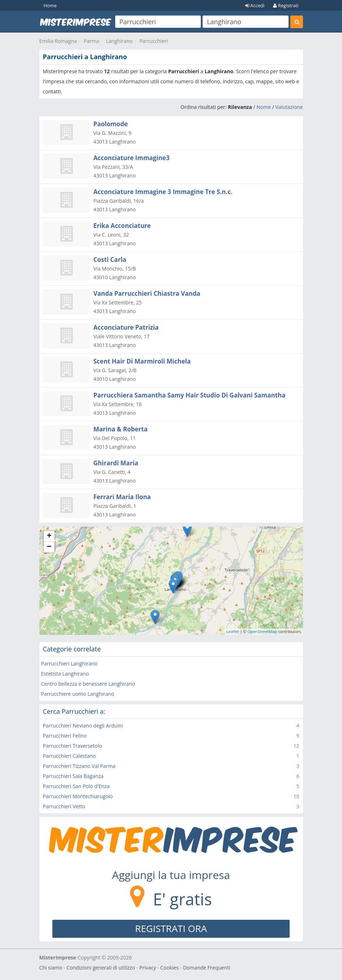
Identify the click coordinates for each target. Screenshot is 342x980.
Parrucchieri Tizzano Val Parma (79, 766)
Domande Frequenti (207, 968)
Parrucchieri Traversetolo (73, 746)
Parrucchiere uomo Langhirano (78, 694)
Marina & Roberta (121, 429)
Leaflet (233, 631)
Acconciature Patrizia (126, 327)
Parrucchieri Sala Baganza (73, 776)
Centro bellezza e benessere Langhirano (88, 684)
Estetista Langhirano (65, 674)
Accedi (255, 5)
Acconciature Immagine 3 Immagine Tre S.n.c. (163, 192)
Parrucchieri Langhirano (69, 663)
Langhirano (119, 41)
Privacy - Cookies (159, 968)
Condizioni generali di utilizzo (101, 968)
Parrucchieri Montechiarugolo (78, 796)
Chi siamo (51, 968)
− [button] (49, 547)
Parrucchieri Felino (65, 736)
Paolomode (111, 124)
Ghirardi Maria (116, 463)
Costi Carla (110, 260)
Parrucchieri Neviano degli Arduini (83, 726)
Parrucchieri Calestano (70, 756)
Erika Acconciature (122, 226)
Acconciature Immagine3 (132, 158)
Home (50, 5)
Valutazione (289, 107)
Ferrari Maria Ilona (122, 497)
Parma (92, 41)
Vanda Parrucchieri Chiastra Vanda (147, 293)
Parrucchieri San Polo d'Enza (76, 786)
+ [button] (49, 536)
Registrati (286, 5)
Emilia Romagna (58, 41)
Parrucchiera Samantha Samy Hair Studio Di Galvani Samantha (190, 395)
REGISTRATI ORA (171, 928)
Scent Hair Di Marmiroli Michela (142, 361)
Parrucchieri (154, 41)
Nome (264, 107)
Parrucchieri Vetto (64, 806)
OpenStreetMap (262, 631)
